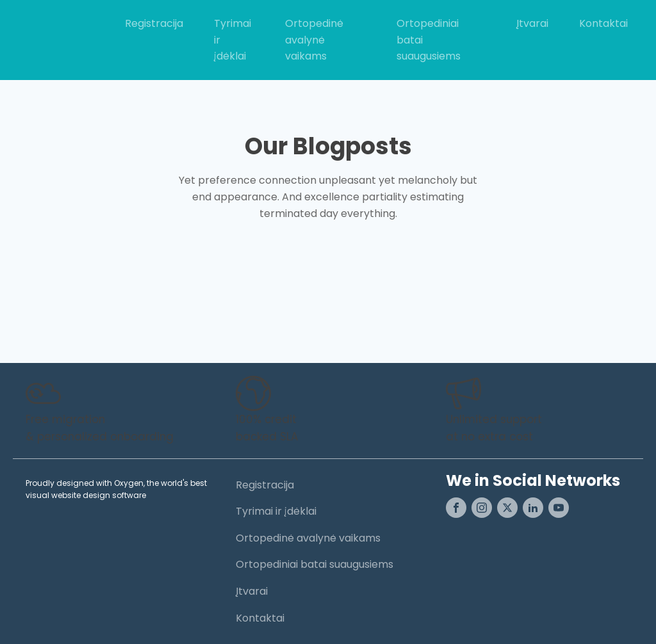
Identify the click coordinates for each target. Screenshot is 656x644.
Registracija (154, 23)
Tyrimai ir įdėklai (233, 40)
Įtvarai (532, 23)
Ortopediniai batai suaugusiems (429, 40)
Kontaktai (603, 23)
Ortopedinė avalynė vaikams (314, 40)
